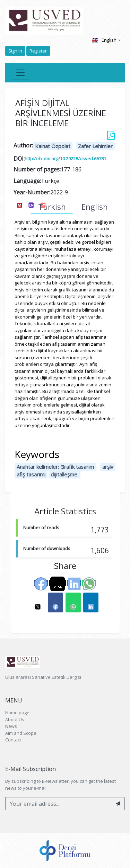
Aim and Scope (21, 733)
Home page (17, 713)
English (105, 40)
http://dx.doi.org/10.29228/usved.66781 (65, 159)
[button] (38, 602)
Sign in (15, 51)
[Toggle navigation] (20, 73)
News (11, 726)
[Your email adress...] (59, 804)
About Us (15, 720)
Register (38, 51)
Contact (13, 740)
